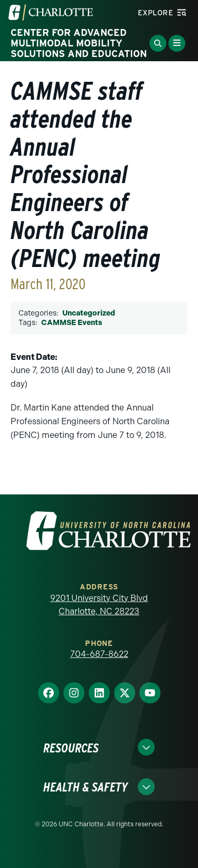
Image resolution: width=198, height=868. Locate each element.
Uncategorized (89, 313)
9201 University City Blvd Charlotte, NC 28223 (99, 605)
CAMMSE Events (72, 323)
